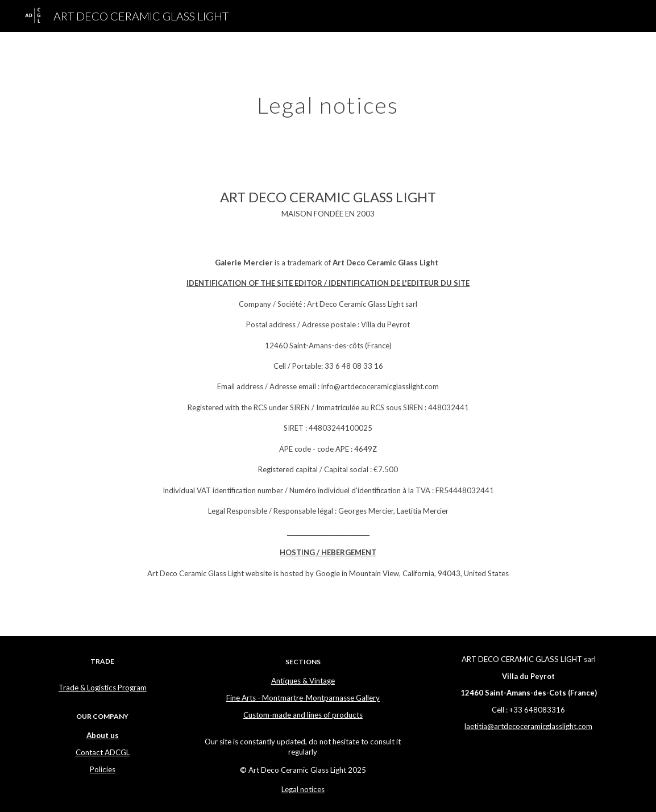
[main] (328, 101)
